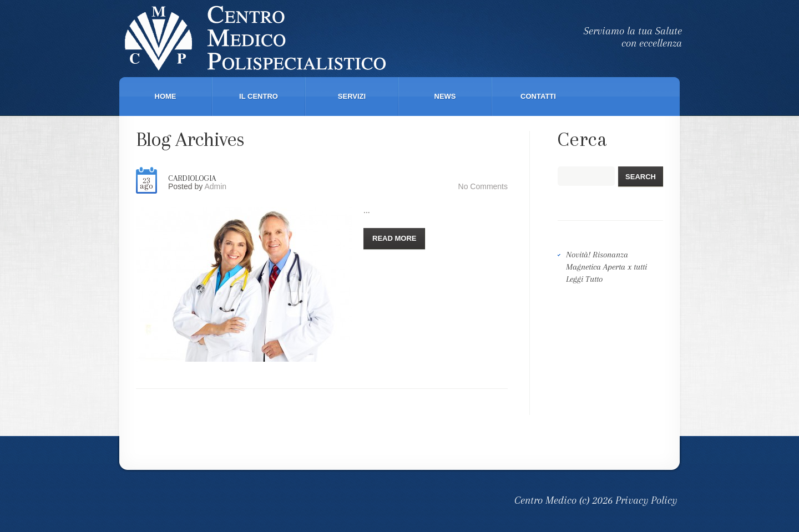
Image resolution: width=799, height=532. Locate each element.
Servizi (352, 96)
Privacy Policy (646, 500)
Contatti (538, 96)
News (445, 96)
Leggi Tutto (584, 279)
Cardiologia (192, 178)
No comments (483, 186)
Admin (215, 186)
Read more (394, 238)
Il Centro (259, 96)
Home (166, 96)
